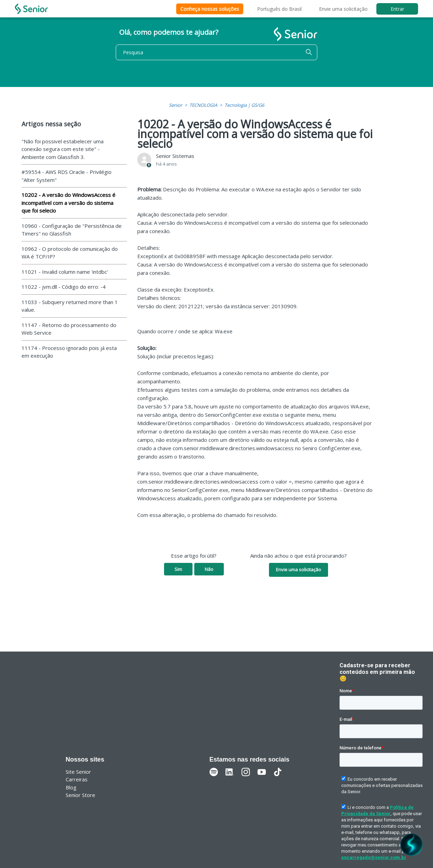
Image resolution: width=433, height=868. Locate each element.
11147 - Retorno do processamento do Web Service (69, 329)
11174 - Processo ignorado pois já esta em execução (69, 352)
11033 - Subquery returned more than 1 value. (70, 306)
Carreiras (77, 779)
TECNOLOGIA (203, 105)
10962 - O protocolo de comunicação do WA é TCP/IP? (70, 253)
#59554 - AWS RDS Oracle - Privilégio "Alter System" (67, 176)
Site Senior (78, 772)
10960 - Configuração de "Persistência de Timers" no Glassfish (72, 230)
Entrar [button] (397, 9)
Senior (175, 105)
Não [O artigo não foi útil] (209, 569)
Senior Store (80, 795)
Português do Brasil (279, 9)
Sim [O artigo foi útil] (178, 569)
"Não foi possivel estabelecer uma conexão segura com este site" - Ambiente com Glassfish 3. (63, 149)
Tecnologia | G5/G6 (244, 105)
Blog (71, 787)
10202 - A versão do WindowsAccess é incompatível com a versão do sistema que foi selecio (68, 203)
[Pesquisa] (217, 52)
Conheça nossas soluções (210, 9)
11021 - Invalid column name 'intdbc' (65, 272)
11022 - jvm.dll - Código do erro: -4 (64, 287)
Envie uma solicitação (343, 9)
